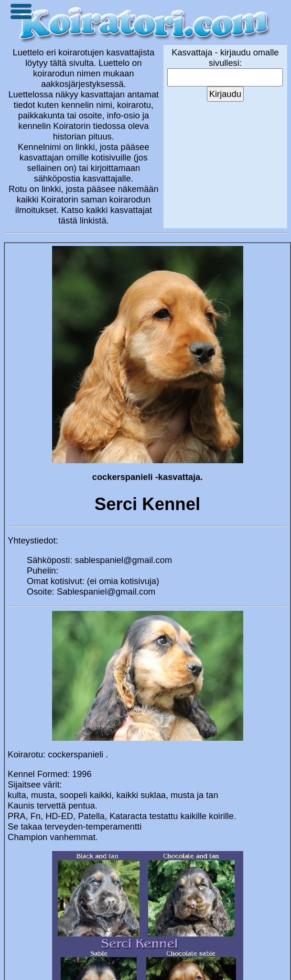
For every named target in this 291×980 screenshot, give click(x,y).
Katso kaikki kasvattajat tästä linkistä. (105, 215)
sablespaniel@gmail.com (124, 560)
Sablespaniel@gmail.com (106, 591)
